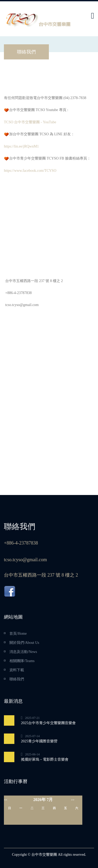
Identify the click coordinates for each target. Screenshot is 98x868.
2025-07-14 (32, 736)
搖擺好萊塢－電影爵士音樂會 (45, 759)
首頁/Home (18, 634)
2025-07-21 (32, 718)
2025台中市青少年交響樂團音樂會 (48, 723)
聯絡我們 (17, 679)
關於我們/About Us (24, 643)
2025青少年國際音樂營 (39, 741)
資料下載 (17, 670)
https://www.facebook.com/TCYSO (30, 171)
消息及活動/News (23, 652)
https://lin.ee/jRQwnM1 (21, 146)
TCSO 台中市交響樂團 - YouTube (30, 122)
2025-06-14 (32, 754)
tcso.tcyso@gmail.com (22, 305)
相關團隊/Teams (22, 661)
